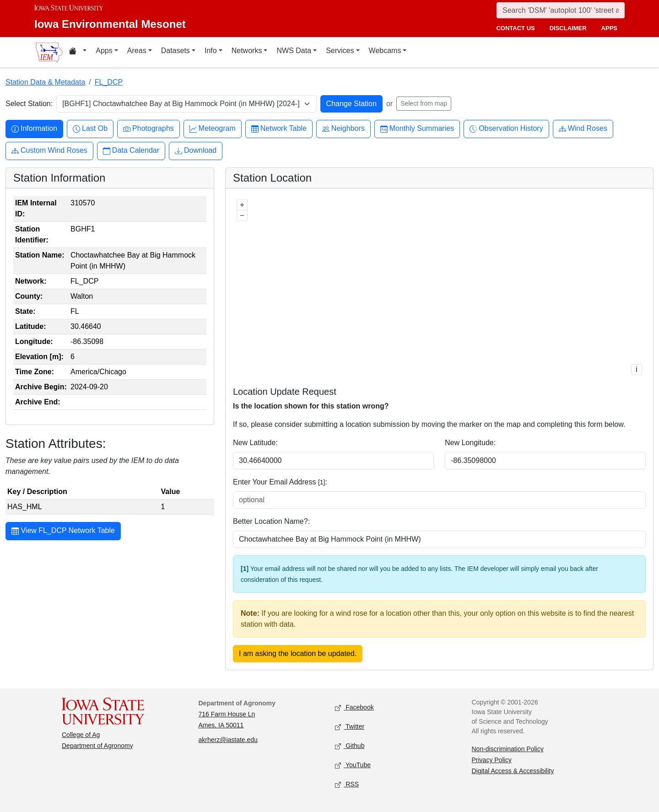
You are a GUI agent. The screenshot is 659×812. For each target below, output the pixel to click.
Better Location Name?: (271, 521)
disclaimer (568, 28)
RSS (347, 785)
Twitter (350, 727)
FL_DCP (109, 82)
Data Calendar (131, 151)
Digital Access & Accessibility (513, 771)
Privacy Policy (492, 760)
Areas (137, 51)
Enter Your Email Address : (280, 482)
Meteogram (213, 129)
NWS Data (294, 51)
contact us (515, 28)
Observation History (506, 129)
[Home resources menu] (78, 52)
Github (350, 746)
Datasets (176, 51)
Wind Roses (583, 129)
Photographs (149, 129)
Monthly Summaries (417, 129)
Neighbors (343, 129)
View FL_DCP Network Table (63, 532)
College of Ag (81, 735)
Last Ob (90, 129)
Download (196, 151)
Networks (247, 51)
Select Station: (29, 104)
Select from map (424, 103)
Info (211, 51)
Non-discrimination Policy (508, 749)
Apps (104, 51)
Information (34, 129)
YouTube (353, 766)
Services (340, 51)
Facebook (354, 708)
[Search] (561, 10)
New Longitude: (470, 443)
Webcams (385, 51)
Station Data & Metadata (45, 82)
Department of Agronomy (97, 746)
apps (609, 28)
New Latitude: (255, 443)
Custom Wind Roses (49, 151)
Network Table (279, 129)
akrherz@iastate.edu (228, 740)
